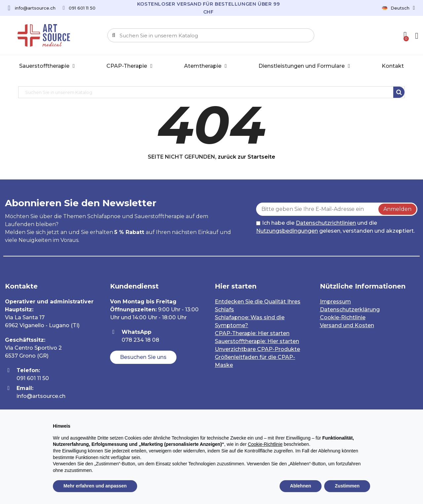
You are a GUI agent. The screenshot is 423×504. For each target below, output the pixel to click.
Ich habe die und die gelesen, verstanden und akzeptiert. (335, 227)
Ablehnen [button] (301, 486)
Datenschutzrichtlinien (326, 223)
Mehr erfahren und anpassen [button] (95, 486)
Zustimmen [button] (347, 486)
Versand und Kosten (347, 325)
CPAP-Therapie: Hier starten (252, 333)
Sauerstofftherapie (47, 66)
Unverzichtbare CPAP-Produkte (257, 349)
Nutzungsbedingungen (287, 231)
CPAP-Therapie (129, 66)
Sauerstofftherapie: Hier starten (257, 341)
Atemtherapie (205, 66)
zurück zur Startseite (247, 157)
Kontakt (393, 66)
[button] (143, 357)
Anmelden (397, 209)
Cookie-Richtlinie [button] (265, 444)
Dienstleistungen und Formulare (304, 66)
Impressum (335, 302)
